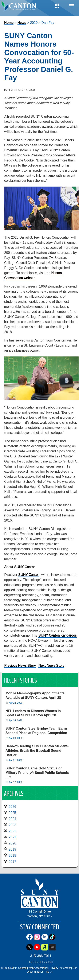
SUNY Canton (29, 575)
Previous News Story (20, 666)
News (22, 23)
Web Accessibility (38, 968)
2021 (12, 837)
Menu (72, 6)
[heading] (20, 7)
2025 (12, 813)
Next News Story (51, 666)
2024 (12, 819)
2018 (12, 856)
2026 (12, 807)
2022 (12, 831)
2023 (12, 825)
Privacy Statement (60, 968)
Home (9, 23)
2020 (12, 843)
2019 (12, 849)
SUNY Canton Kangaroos (58, 635)
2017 (12, 862)
